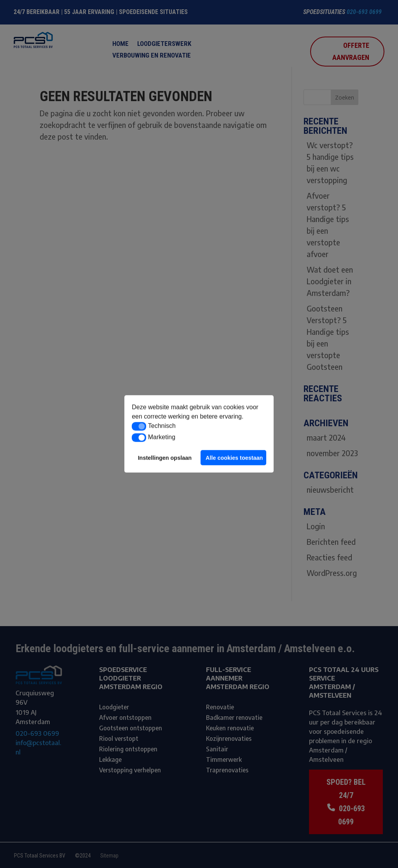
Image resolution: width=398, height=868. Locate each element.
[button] (139, 426)
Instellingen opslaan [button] (165, 458)
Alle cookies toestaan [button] (234, 458)
